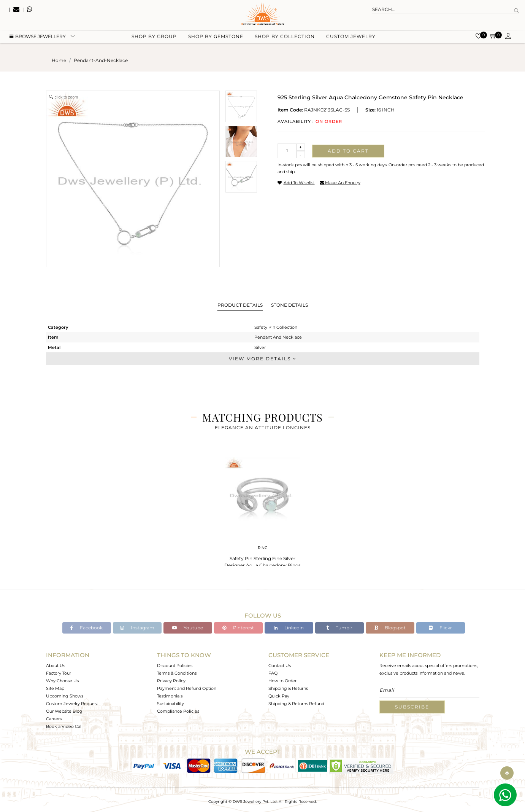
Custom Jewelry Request (72, 704)
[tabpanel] (263, 510)
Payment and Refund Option (187, 688)
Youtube (188, 628)
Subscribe (412, 707)
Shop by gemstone (216, 38)
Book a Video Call (64, 726)
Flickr (440, 628)
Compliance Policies (178, 711)
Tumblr (339, 628)
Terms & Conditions (177, 673)
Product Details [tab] (240, 305)
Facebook (86, 628)
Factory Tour (59, 673)
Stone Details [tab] (289, 305)
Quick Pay (279, 696)
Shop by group (154, 38)
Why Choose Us (62, 681)
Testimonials (170, 696)
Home (59, 60)
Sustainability (171, 704)
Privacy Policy (171, 681)
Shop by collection (285, 38)
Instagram (137, 628)
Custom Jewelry (351, 38)
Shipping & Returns (288, 688)
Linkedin (289, 628)
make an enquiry (340, 183)
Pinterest (238, 628)
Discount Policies (175, 666)
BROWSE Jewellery (38, 38)
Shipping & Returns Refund (296, 704)
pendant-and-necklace (101, 60)
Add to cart (348, 151)
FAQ (273, 673)
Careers (54, 719)
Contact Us (280, 666)
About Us (56, 666)
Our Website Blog (64, 711)
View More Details (263, 359)
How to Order (282, 681)
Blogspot (390, 628)
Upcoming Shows (65, 696)
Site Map (55, 688)
